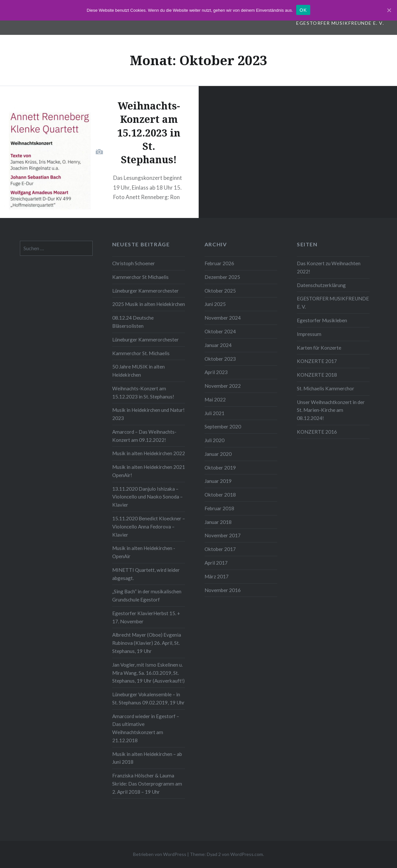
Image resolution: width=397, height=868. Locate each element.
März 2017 (217, 576)
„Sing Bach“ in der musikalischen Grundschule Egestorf (147, 595)
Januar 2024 (218, 345)
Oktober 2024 (220, 331)
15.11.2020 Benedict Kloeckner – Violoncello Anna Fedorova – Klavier (149, 527)
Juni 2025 (215, 304)
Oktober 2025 (220, 291)
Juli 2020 (214, 440)
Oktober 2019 (220, 468)
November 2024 (223, 318)
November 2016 (223, 590)
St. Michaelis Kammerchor (326, 388)
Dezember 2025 (222, 277)
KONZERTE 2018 (317, 375)
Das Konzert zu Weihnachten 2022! (329, 267)
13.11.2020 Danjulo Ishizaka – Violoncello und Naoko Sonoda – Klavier (147, 497)
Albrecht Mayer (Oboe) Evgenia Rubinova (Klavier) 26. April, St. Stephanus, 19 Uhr (147, 643)
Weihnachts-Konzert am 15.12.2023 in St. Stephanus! (143, 392)
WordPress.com (247, 854)
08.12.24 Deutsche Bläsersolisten (133, 322)
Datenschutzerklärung (321, 285)
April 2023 (216, 372)
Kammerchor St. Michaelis (141, 353)
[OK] (389, 10)
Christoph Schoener (134, 263)
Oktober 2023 (220, 359)
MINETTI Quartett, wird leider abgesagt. (146, 574)
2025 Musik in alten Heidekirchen (149, 304)
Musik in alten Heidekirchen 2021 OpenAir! (149, 471)
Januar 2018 (218, 522)
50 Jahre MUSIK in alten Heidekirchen (138, 371)
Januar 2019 (218, 481)
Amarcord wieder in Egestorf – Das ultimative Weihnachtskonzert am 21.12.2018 (146, 728)
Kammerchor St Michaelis (140, 277)
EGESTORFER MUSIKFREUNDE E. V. (340, 23)
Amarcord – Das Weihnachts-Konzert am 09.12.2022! (144, 436)
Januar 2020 (218, 454)
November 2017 (223, 535)
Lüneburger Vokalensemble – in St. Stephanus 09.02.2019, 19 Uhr (148, 698)
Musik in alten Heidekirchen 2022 (149, 453)
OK (303, 10)
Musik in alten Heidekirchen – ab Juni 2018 (147, 758)
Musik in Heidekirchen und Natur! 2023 (148, 414)
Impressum (309, 334)
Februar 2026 (219, 263)
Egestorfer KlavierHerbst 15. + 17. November (146, 617)
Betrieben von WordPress (160, 854)
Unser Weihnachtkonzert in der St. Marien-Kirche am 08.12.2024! (331, 410)
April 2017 (216, 563)
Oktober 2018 (220, 495)
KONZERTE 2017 (317, 361)
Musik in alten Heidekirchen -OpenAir (144, 552)
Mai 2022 (215, 399)
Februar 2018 (219, 508)
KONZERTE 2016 (317, 432)
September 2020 (223, 427)
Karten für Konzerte (319, 348)
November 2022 (223, 386)
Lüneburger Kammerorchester (145, 291)
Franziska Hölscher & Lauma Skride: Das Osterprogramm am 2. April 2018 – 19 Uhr (147, 784)
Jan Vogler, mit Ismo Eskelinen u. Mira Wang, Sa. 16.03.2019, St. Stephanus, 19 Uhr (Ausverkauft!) (148, 673)
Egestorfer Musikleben (322, 320)
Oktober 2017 (220, 549)
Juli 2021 (214, 413)
